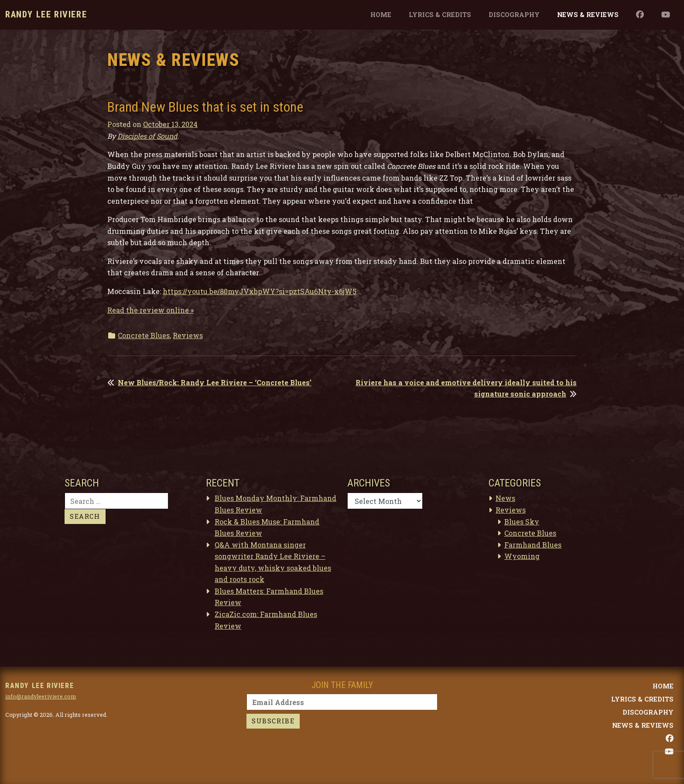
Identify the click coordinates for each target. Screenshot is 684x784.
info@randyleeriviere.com (41, 696)
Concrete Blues (144, 335)
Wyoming (522, 556)
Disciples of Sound (147, 136)
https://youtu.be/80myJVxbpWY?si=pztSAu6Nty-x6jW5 (260, 291)
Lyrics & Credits (440, 15)
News (505, 498)
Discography (514, 15)
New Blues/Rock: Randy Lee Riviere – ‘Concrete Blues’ (215, 382)
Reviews (188, 335)
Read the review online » (150, 310)
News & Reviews (588, 15)
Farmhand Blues (533, 545)
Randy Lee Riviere (46, 14)
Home (381, 15)
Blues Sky (522, 522)
